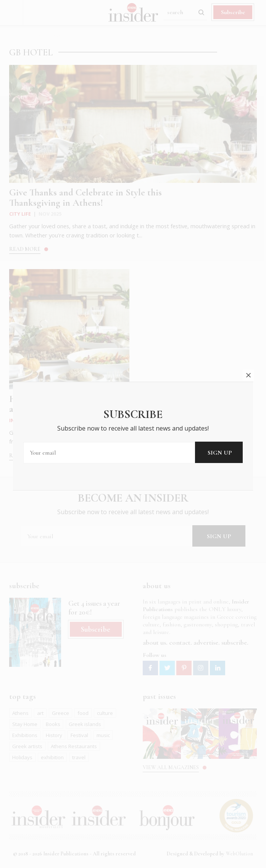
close (248, 363)
